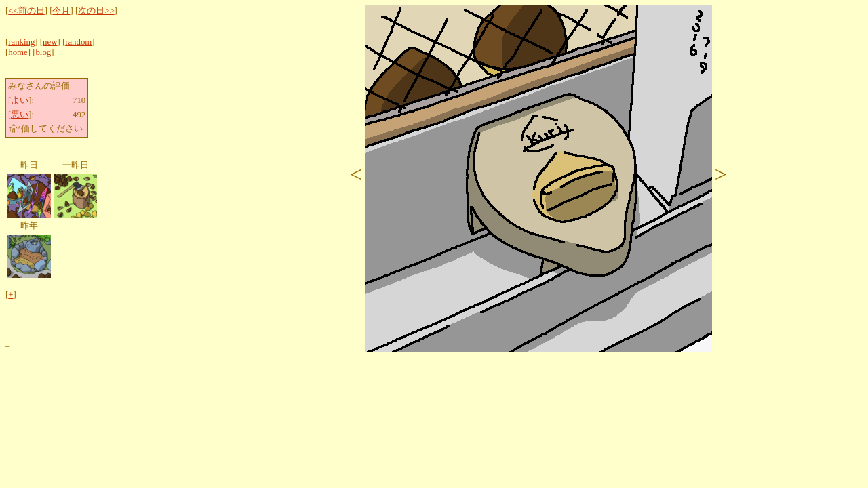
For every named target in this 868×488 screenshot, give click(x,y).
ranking (21, 42)
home (18, 52)
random (78, 42)
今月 (61, 11)
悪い (20, 115)
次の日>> (96, 11)
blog (43, 52)
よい (20, 100)
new (50, 42)
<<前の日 (26, 11)
